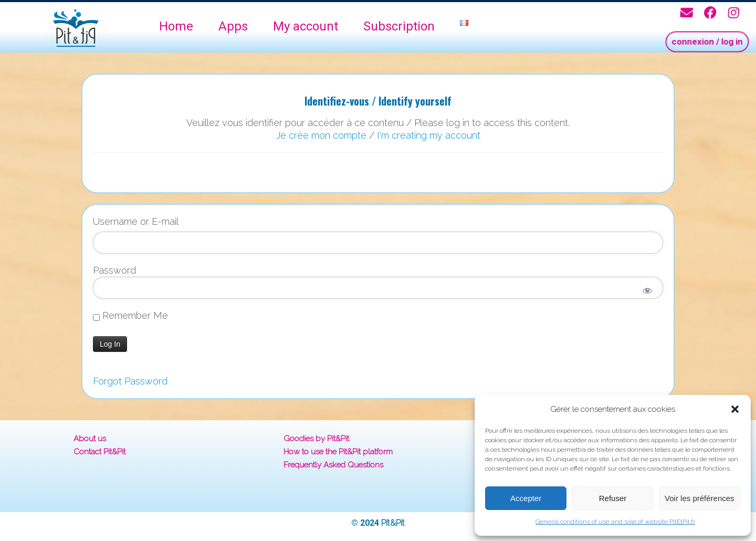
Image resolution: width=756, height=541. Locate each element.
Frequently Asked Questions (333, 465)
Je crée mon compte (321, 135)
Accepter (526, 498)
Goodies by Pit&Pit (316, 439)
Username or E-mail (136, 221)
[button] (735, 409)
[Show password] (648, 290)
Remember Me (130, 316)
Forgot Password (130, 381)
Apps (233, 26)
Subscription (399, 26)
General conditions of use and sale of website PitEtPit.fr (615, 522)
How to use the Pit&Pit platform (338, 452)
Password (114, 270)
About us (90, 439)
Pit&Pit (393, 523)
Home (176, 26)
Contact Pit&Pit (99, 452)
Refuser (613, 498)
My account (306, 26)
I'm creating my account (429, 135)
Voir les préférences (700, 498)
